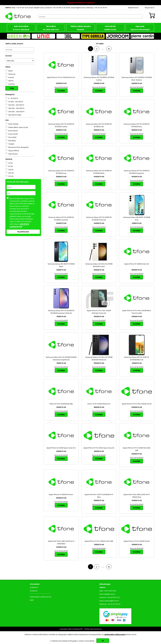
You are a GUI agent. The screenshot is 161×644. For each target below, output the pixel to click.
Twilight (11, 144)
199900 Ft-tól (99, 500)
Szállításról (34, 587)
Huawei (11, 77)
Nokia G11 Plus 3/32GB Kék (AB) (61, 404)
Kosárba (61, 91)
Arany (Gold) (13, 134)
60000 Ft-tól (61, 451)
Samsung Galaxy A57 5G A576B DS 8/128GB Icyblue (61, 125)
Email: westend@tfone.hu (76, 8)
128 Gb (11, 170)
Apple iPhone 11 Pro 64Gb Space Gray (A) (99, 448)
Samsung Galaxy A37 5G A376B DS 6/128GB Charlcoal (99, 218)
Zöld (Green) (13, 154)
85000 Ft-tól (99, 451)
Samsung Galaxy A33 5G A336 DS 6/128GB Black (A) (137, 358)
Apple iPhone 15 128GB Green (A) (137, 264)
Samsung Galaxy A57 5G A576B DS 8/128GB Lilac (99, 125)
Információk (110, 28)
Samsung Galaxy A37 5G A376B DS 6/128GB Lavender (61, 218)
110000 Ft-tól (99, 544)
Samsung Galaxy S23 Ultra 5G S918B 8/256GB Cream (99, 265)
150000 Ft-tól (137, 454)
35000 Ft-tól (61, 407)
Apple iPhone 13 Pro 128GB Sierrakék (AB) (137, 449)
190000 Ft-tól (99, 270)
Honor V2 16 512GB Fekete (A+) (99, 404)
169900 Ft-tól (61, 130)
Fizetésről (34, 591)
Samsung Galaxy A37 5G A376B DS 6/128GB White (99, 172)
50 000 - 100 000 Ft (16, 102)
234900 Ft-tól (99, 83)
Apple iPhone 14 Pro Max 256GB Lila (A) (137, 404)
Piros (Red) (12, 137)
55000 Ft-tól (137, 363)
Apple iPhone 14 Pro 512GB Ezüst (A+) (61, 77)
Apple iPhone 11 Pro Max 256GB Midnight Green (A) (99, 312)
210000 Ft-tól (137, 544)
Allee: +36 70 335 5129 (20, 8)
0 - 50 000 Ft (13, 98)
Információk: (35, 584)
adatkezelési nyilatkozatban (115, 634)
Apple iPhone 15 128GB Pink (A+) (61, 494)
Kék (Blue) (12, 141)
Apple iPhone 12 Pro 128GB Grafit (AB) (99, 541)
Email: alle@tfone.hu (37, 8)
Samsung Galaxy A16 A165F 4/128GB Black (61, 265)
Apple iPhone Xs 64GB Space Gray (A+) (61, 448)
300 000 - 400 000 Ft (16, 112)
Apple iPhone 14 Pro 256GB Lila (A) (137, 541)
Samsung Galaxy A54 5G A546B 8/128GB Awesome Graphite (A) (61, 358)
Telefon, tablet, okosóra (80, 28)
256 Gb (11, 173)
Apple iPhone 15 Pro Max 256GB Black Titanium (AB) (137, 312)
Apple (10, 71)
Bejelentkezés (133, 8)
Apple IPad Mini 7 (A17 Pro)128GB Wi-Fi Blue (99, 496)
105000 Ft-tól (99, 316)
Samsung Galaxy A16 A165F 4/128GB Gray (137, 218)
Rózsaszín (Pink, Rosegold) (18, 147)
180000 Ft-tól (99, 407)
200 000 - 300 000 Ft (16, 108)
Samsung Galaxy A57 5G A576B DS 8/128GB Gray (61, 172)
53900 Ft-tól (137, 223)
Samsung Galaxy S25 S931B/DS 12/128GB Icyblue (99, 79)
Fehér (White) (13, 124)
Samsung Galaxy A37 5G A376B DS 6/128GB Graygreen (137, 172)
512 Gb (11, 176)
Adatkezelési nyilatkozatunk (41, 597)
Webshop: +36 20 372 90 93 (97, 8)
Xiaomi (11, 81)
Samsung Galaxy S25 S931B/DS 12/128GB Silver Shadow (137, 79)
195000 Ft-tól (99, 363)
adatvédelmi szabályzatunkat (19, 225)
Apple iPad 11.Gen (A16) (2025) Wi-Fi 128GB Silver (137, 496)
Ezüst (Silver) (13, 131)
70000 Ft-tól (61, 316)
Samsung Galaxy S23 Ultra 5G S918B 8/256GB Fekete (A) (99, 358)
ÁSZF (32, 600)
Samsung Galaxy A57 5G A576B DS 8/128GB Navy (137, 125)
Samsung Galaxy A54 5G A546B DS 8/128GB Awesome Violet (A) (61, 312)
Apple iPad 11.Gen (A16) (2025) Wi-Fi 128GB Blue (61, 542)
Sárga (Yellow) (14, 150)
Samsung (12, 74)
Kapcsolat (140, 28)
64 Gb (11, 166)
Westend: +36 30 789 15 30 (55, 8)
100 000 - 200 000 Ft (16, 105)
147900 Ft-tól (137, 500)
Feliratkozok (23, 232)
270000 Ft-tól (137, 316)
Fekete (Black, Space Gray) (18, 127)
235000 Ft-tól (61, 83)
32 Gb (10, 163)
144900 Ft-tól (99, 177)
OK (103, 641)
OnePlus (11, 84)
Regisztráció (150, 8)
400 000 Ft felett (15, 115)
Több (12, 88)
